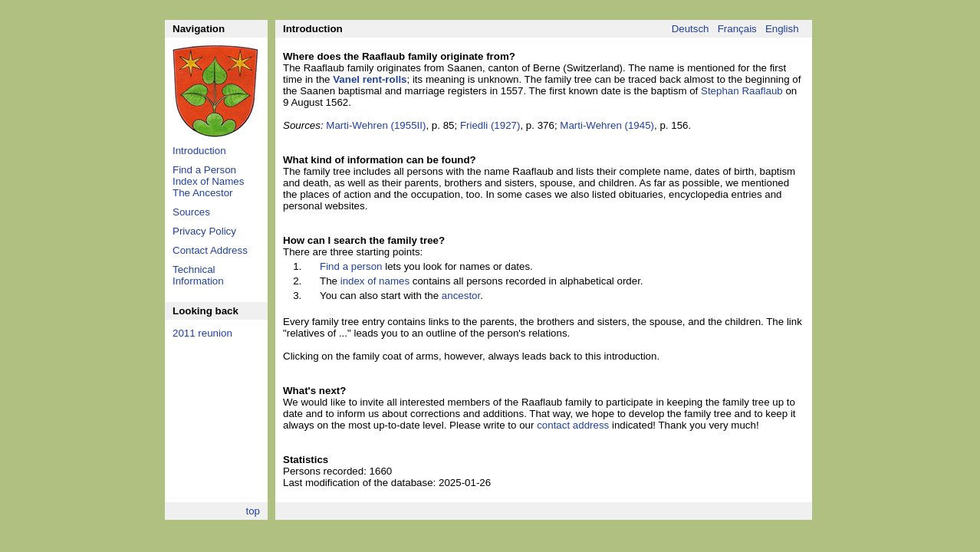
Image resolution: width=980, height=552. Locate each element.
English (782, 29)
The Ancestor (203, 193)
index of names (375, 281)
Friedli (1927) (490, 125)
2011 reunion (202, 333)
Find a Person (204, 170)
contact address (573, 425)
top (253, 511)
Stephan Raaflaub (742, 91)
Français (737, 29)
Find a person (351, 266)
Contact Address (210, 250)
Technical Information (198, 275)
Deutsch (691, 29)
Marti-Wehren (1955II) (376, 125)
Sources (191, 212)
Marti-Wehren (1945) (607, 125)
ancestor (461, 296)
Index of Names (208, 181)
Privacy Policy (204, 231)
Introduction (199, 151)
